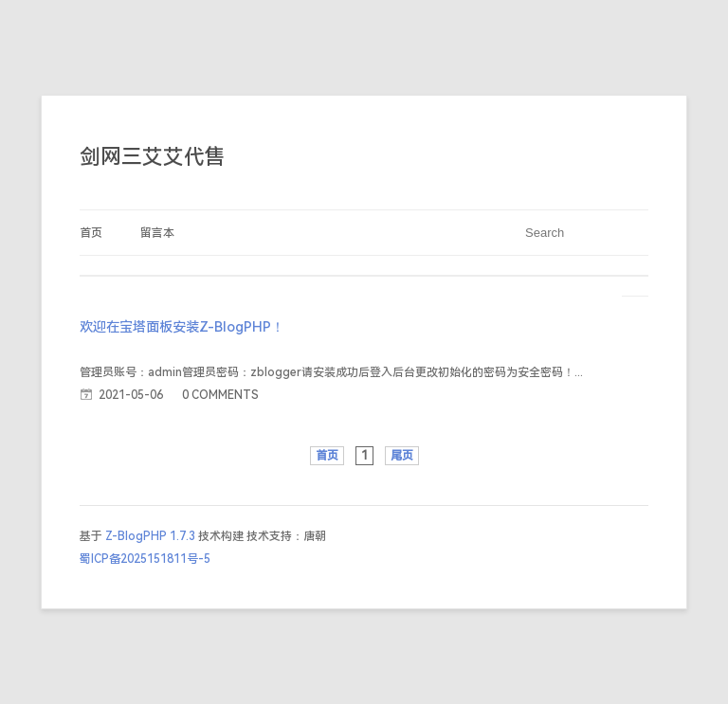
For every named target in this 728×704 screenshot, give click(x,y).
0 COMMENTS (220, 395)
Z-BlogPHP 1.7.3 (150, 536)
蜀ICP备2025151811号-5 (145, 559)
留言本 (157, 233)
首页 (91, 233)
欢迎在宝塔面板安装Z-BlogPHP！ (182, 327)
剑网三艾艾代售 (153, 157)
